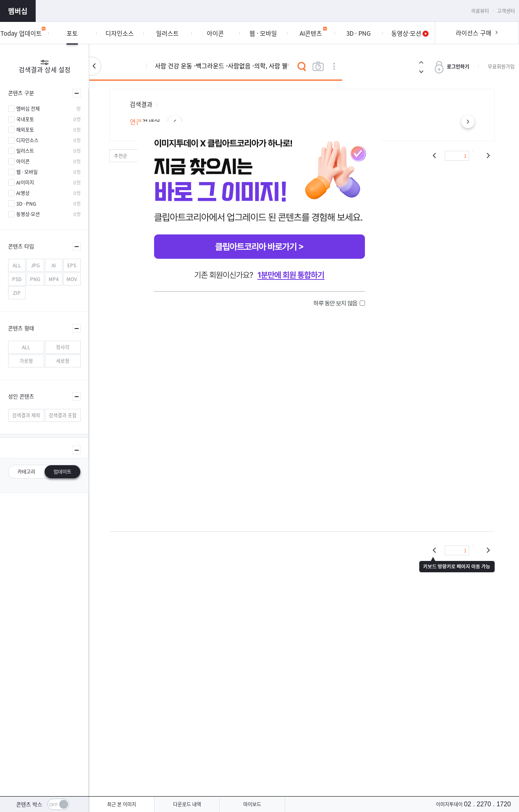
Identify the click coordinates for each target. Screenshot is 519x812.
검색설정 (95, 66)
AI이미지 (25, 183)
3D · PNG (26, 204)
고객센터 (506, 11)
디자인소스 (27, 140)
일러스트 (25, 151)
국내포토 (25, 119)
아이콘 (23, 161)
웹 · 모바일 (27, 172)
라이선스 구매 (474, 33)
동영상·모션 (28, 214)
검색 (302, 67)
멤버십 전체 (28, 109)
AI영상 (23, 193)
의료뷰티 (480, 11)
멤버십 (18, 11)
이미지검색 (318, 67)
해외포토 (25, 130)
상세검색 (334, 67)
